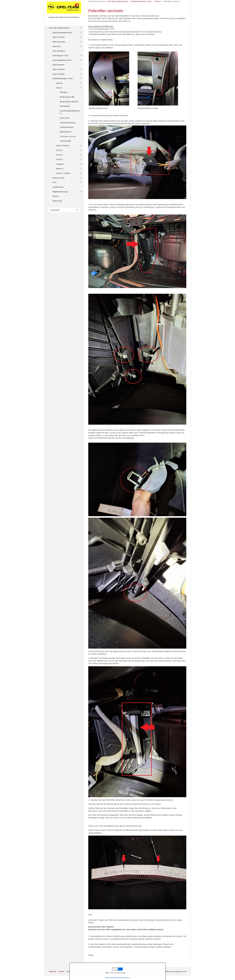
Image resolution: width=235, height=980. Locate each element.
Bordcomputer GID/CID (69, 102)
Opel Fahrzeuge (59, 42)
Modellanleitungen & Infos (63, 78)
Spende (56, 196)
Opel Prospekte (59, 74)
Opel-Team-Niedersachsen (59, 28)
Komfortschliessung (68, 123)
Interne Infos (65, 118)
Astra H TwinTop (63, 146)
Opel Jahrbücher (59, 51)
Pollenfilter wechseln (68, 136)
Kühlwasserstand (67, 127)
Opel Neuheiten (59, 65)
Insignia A (60, 164)
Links (54, 182)
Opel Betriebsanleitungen (62, 32)
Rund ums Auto (58, 178)
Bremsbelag (65, 106)
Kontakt (61, 971)
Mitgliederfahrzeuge (60, 192)
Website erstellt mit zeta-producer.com (171, 971)
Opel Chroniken (59, 37)
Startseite (52, 971)
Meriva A (60, 168)
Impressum (70, 971)
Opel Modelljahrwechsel (62, 60)
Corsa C (59, 150)
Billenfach (64, 92)
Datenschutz (57, 201)
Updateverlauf (58, 187)
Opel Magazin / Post (60, 55)
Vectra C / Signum (63, 173)
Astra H (59, 88)
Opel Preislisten (59, 69)
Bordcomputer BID (67, 97)
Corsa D (59, 155)
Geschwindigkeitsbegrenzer (70, 112)
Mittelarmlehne (66, 132)
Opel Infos (57, 46)
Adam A (59, 83)
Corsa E (59, 159)
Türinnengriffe (65, 141)
